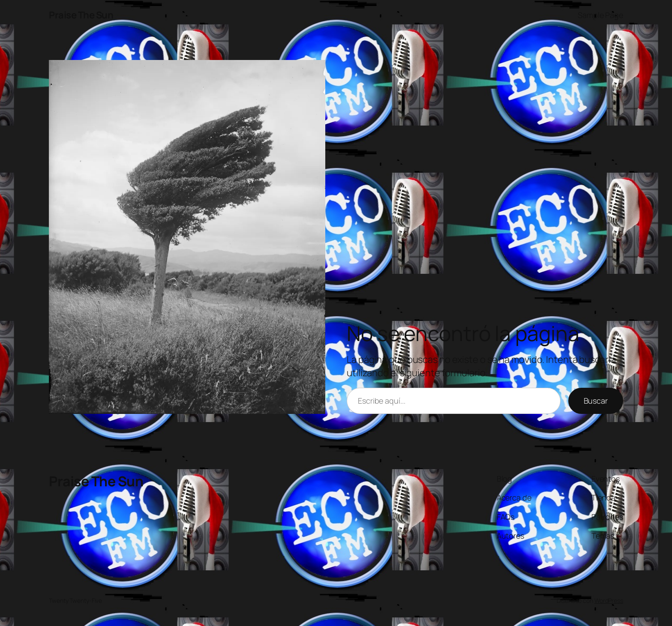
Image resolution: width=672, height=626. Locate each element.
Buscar (596, 401)
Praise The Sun (81, 15)
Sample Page (600, 15)
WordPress (609, 601)
